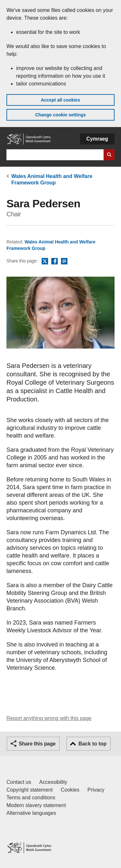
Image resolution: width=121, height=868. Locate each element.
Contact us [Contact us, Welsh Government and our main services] (19, 782)
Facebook (55, 261)
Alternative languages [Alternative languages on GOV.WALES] (31, 813)
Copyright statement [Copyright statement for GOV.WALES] (30, 790)
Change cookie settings (60, 115)
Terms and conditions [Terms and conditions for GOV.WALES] (31, 798)
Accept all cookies (60, 100)
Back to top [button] (92, 744)
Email (64, 261)
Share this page (37, 744)
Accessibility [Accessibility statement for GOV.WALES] (53, 782)
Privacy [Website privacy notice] (96, 790)
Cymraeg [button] (97, 139)
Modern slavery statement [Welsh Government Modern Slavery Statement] (36, 805)
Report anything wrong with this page (49, 718)
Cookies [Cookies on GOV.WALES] (70, 790)
